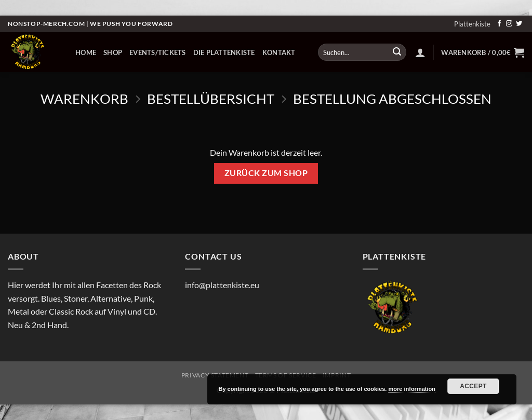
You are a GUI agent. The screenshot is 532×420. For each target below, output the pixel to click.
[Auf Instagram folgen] (509, 24)
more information (411, 389)
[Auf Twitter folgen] (519, 24)
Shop (113, 52)
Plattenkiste (472, 24)
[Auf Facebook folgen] (499, 24)
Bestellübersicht (211, 99)
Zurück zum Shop (266, 173)
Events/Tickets (158, 52)
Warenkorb (84, 99)
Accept (473, 386)
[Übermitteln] (397, 52)
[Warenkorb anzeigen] (483, 52)
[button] (420, 52)
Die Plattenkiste (224, 52)
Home (86, 52)
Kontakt (279, 52)
